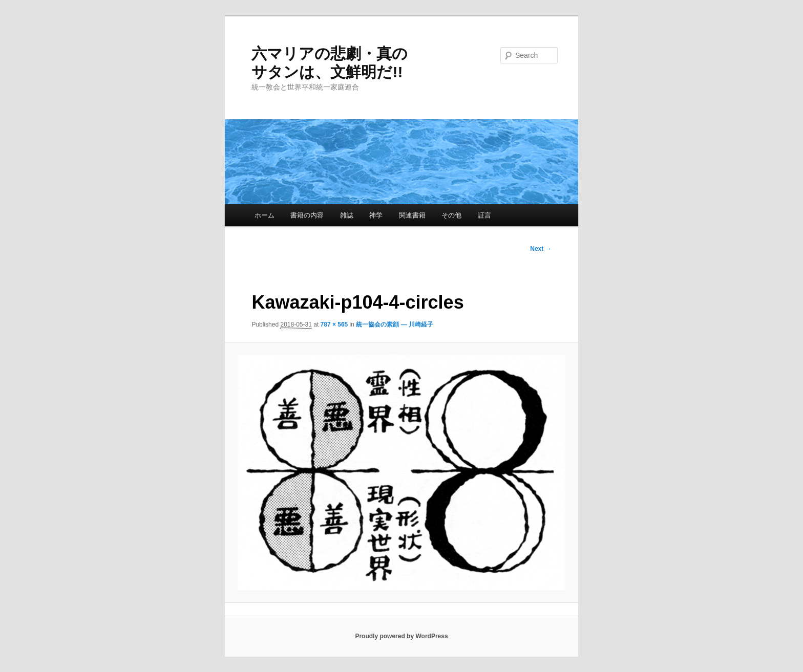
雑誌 (347, 215)
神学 (376, 215)
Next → (541, 249)
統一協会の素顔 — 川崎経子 (395, 324)
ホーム (265, 215)
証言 (484, 215)
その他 (451, 215)
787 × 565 (334, 324)
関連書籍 (412, 215)
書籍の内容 (307, 215)
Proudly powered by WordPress (401, 636)
